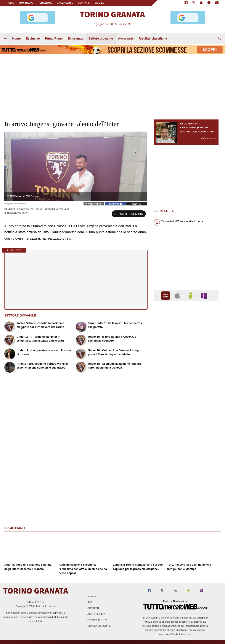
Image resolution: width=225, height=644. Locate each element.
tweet (137, 204)
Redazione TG (16, 213)
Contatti (93, 608)
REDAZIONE (45, 3)
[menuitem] (5, 39)
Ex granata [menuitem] (76, 38)
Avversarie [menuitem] (126, 38)
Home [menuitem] (17, 38)
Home (10, 3)
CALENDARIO (65, 3)
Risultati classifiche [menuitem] (153, 38)
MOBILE (99, 3)
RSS (90, 602)
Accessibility (96, 614)
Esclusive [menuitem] (33, 38)
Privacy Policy (97, 620)
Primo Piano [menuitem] (54, 38)
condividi (115, 204)
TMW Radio (26, 3)
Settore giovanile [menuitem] (101, 38)
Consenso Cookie (99, 626)
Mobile (92, 596)
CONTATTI (84, 3)
